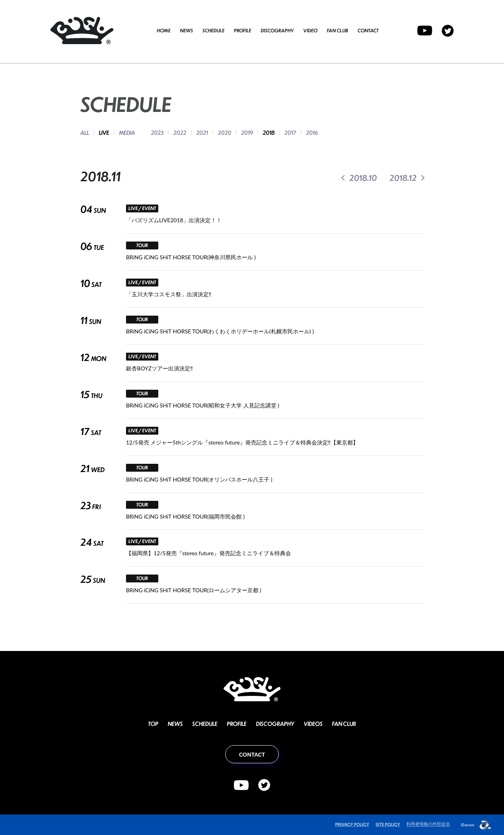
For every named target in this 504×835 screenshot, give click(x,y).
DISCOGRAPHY (277, 31)
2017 (290, 132)
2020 (224, 132)
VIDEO (310, 31)
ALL (85, 132)
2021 (202, 132)
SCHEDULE (213, 31)
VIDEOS (313, 723)
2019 (247, 132)
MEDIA (127, 132)
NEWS (186, 31)
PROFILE (243, 31)
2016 (312, 132)
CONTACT (368, 31)
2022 (180, 132)
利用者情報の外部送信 (428, 824)
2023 (157, 132)
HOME (164, 31)
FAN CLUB (337, 31)
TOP (153, 723)
